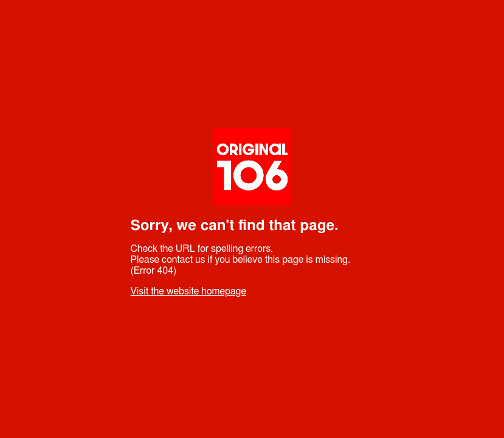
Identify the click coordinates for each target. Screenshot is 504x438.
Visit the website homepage (188, 291)
